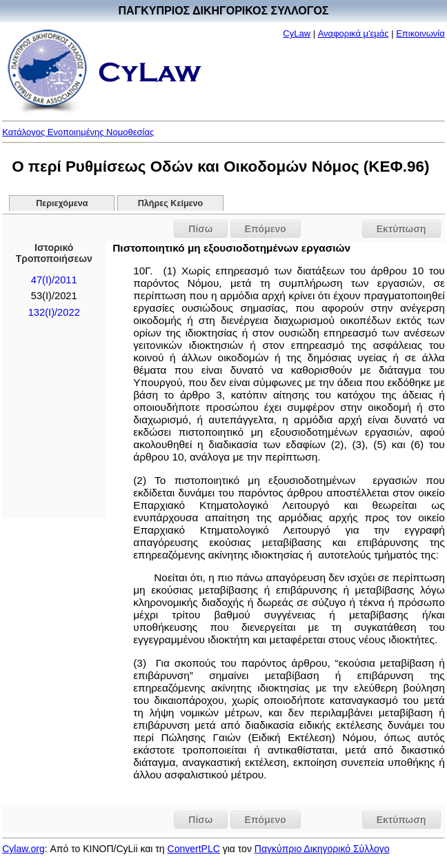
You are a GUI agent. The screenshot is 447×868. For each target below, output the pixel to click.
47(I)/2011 (54, 280)
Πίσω (200, 229)
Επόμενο (266, 229)
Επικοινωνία (420, 33)
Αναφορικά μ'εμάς (354, 33)
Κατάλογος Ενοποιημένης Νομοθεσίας (78, 132)
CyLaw (297, 33)
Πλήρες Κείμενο (171, 203)
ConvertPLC (194, 849)
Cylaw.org (23, 849)
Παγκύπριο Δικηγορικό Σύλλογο (322, 849)
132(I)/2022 (54, 312)
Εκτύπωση (401, 229)
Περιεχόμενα (62, 203)
